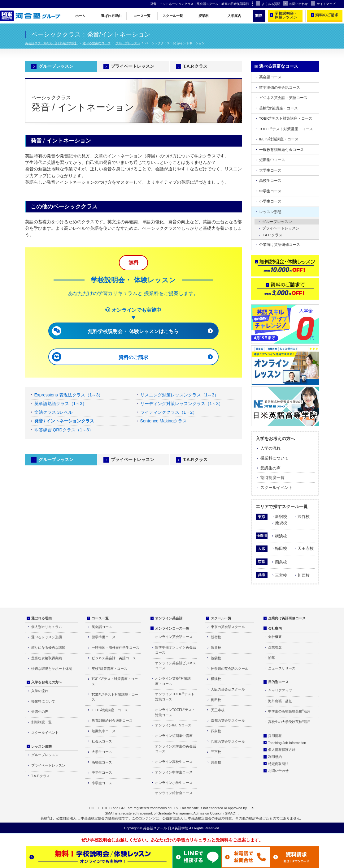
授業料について (274, 458)
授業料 (204, 16)
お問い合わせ (296, 3)
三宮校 (281, 575)
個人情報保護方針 (282, 750)
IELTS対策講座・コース (279, 139)
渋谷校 (304, 517)
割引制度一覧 (272, 478)
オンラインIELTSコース (173, 725)
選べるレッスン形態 (47, 637)
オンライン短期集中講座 (174, 736)
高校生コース (270, 181)
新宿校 (281, 517)
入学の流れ (270, 448)
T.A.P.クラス (195, 66)
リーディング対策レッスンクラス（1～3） (182, 404)
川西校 (304, 575)
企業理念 (275, 647)
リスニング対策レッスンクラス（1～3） (180, 395)
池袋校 (281, 523)
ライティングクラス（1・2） (169, 412)
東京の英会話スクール (228, 627)
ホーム (80, 16)
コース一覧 (142, 16)
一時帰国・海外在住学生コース (115, 648)
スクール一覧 (173, 16)
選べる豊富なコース (97, 43)
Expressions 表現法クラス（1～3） (69, 395)
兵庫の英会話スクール (228, 742)
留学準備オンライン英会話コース (176, 650)
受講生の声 (270, 468)
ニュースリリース (282, 668)
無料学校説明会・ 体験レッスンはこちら (133, 331)
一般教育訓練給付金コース (281, 150)
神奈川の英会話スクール (230, 669)
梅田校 (281, 548)
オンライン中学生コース (174, 772)
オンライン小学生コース (174, 783)
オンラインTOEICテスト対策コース (175, 696)
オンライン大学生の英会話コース (176, 749)
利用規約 (275, 757)
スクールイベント (277, 487)
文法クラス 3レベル (54, 412)
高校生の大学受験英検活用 (290, 722)
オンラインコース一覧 (172, 628)
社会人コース (102, 741)
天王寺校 (306, 548)
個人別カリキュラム (47, 627)
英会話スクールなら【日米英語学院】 (51, 43)
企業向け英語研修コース (280, 245)
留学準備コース (104, 637)
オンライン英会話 (169, 618)
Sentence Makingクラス (163, 421)
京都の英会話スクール (228, 720)
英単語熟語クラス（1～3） (61, 404)
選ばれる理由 (111, 16)
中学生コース (270, 191)
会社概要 (275, 637)
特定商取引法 (278, 764)
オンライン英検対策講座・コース (173, 681)
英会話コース (270, 77)
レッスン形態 (270, 212)
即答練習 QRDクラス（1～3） (64, 430)
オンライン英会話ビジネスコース (176, 666)
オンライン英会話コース (174, 637)
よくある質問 (268, 3)
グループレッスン (128, 43)
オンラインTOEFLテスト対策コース (175, 712)
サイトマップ (323, 3)
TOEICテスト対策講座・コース (286, 118)
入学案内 (234, 16)
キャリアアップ (280, 691)
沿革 (272, 658)
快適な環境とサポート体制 (52, 669)
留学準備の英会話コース (280, 88)
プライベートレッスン (133, 66)
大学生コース (270, 170)
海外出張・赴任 (280, 701)
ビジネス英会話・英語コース (283, 98)
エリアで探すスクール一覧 (282, 507)
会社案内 (275, 628)
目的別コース (278, 682)
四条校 (281, 562)
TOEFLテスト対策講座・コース (286, 129)
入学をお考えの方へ (275, 438)
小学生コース (270, 201)
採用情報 (275, 736)
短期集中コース (272, 160)
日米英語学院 (178, 828)
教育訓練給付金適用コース (112, 720)
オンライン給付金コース (174, 793)
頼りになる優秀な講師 (48, 648)
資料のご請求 (133, 357)
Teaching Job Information (287, 743)
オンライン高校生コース (174, 762)
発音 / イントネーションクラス (64, 421)
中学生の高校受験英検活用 (290, 711)
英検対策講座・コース (279, 108)
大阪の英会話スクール (228, 689)
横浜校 (281, 536)
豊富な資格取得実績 (47, 658)
